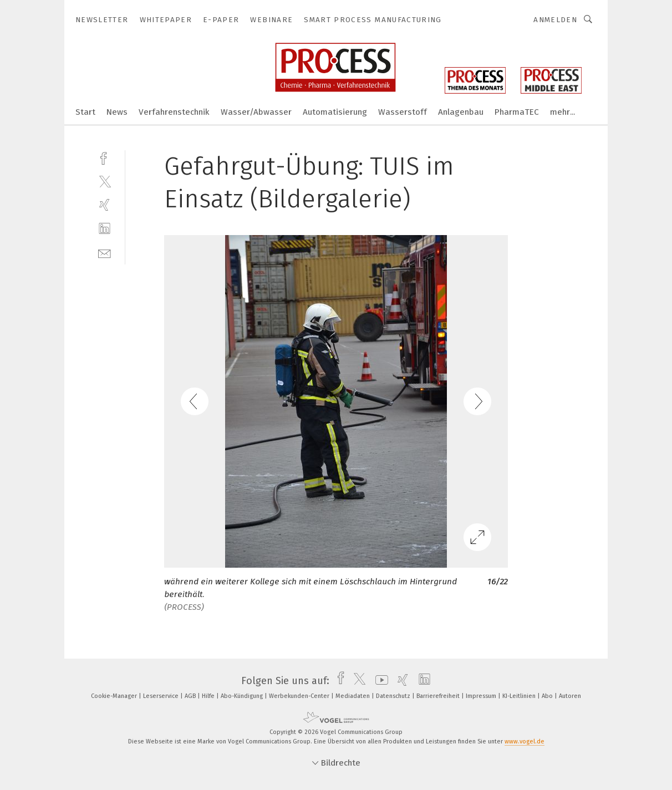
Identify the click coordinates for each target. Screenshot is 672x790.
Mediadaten (353, 696)
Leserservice (162, 696)
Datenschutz (394, 696)
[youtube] (379, 681)
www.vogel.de (525, 741)
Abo (548, 696)
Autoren (570, 696)
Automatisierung (335, 112)
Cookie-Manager (115, 696)
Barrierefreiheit (439, 696)
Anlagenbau (461, 112)
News (117, 112)
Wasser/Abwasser (256, 112)
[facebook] (105, 157)
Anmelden (555, 20)
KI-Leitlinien (520, 696)
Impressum (482, 696)
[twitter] (105, 181)
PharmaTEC (517, 112)
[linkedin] (105, 229)
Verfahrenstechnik (174, 112)
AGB (191, 696)
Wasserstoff (403, 112)
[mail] (105, 253)
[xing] (105, 205)
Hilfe (209, 696)
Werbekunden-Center (300, 696)
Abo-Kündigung (243, 696)
